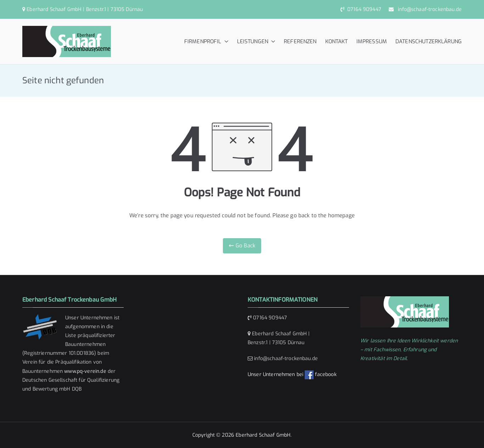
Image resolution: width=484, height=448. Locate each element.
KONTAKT (337, 41)
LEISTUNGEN (256, 42)
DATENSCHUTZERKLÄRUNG (429, 41)
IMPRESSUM (372, 41)
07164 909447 (364, 9)
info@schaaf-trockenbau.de (428, 9)
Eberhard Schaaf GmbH (263, 435)
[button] (225, 42)
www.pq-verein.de (85, 371)
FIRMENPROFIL (206, 42)
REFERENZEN (300, 41)
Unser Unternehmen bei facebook (292, 374)
